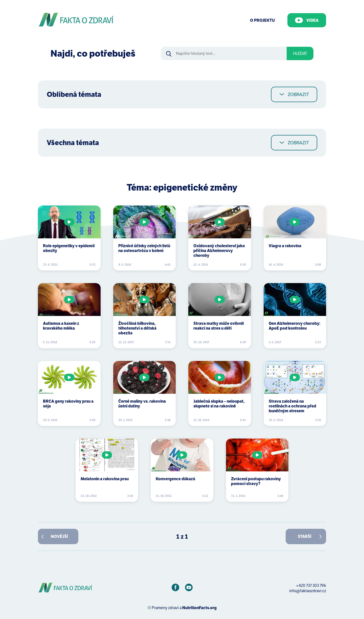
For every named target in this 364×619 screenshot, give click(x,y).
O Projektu (262, 20)
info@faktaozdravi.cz (308, 591)
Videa (307, 20)
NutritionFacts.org (199, 608)
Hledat (300, 53)
